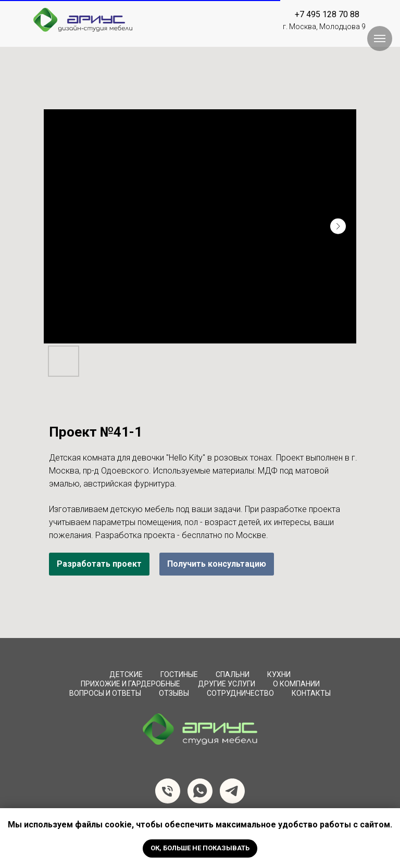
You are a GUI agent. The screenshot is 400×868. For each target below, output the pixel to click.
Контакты (311, 693)
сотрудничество (240, 693)
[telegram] (232, 791)
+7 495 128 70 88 (327, 14)
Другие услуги (227, 684)
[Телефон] (168, 791)
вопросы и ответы (105, 693)
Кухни (279, 674)
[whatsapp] (200, 791)
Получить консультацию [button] (217, 564)
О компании (296, 684)
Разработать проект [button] (99, 564)
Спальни (233, 674)
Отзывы (174, 693)
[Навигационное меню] (380, 39)
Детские (126, 674)
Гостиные (179, 674)
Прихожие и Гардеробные (130, 684)
